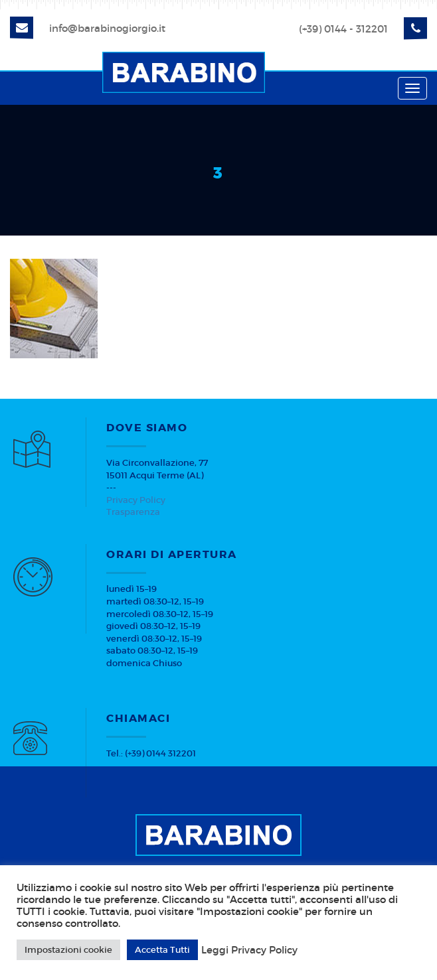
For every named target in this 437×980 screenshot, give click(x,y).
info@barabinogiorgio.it (107, 28)
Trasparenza (133, 512)
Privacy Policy (136, 500)
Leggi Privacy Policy (249, 950)
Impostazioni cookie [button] (68, 950)
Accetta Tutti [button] (162, 950)
